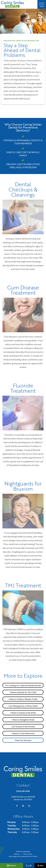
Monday (12, 822)
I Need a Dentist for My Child (23, 692)
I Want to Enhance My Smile (23, 713)
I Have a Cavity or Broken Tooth (23, 699)
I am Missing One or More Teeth (23, 706)
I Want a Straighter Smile (23, 720)
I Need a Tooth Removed (23, 733)
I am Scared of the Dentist (23, 727)
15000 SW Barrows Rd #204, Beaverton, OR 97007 (23, 798)
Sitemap (17, 854)
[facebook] (17, 806)
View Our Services (23, 740)
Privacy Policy (28, 854)
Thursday (12, 832)
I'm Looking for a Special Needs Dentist (23, 685)
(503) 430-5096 (23, 791)
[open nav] (42, 4)
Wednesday (13, 829)
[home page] (18, 4)
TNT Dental (34, 856)
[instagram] (29, 806)
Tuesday (12, 825)
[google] (23, 806)
